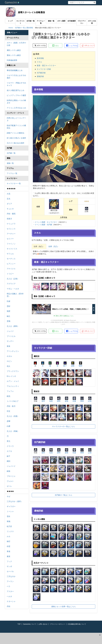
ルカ (8, 536)
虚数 (73, 364)
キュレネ (10, 209)
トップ (10, 21)
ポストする (40, 45)
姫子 (8, 456)
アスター (10, 591)
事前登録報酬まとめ (15, 70)
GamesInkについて (30, 624)
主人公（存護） (13, 416)
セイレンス (11, 229)
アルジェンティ (13, 386)
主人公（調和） (13, 326)
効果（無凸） (39, 246)
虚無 (66, 399)
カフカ (9, 451)
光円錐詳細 (41, 73)
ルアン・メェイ (13, 381)
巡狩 (43, 399)
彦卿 (8, 421)
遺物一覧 (51, 21)
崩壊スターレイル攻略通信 (31, 12)
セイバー (10, 239)
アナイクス (11, 269)
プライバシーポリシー (57, 624)
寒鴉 (8, 521)
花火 (8, 366)
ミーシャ (10, 511)
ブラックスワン (13, 371)
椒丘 (8, 316)
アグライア (11, 284)
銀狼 (8, 471)
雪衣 (8, 516)
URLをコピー (88, 46)
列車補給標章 (12, 60)
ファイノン (11, 244)
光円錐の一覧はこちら (63, 495)
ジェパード (11, 466)
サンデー (10, 341)
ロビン (9, 361)
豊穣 (82, 399)
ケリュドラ (11, 224)
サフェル (10, 254)
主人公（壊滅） (13, 431)
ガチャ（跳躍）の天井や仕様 (16, 44)
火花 (8, 194)
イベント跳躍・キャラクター (46, 222)
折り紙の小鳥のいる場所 (16, 138)
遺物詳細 (40, 76)
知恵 (51, 399)
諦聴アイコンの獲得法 (15, 133)
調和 (59, 399)
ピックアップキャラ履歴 (16, 95)
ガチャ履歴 (61, 21)
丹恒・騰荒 (11, 214)
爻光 (8, 199)
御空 (8, 541)
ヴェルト (10, 481)
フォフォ (10, 391)
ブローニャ (11, 476)
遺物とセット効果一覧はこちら (63, 607)
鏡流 (8, 396)
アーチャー (11, 234)
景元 (8, 441)
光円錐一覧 (31, 21)
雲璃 (8, 321)
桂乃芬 (9, 526)
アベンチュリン (13, 351)
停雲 (8, 546)
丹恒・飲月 (11, 406)
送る (55, 45)
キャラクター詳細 (44, 69)
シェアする (72, 45)
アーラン (10, 581)
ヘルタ (9, 596)
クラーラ (10, 446)
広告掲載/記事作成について (77, 624)
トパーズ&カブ (13, 401)
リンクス (10, 531)
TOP (19, 624)
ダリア (9, 204)
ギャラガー (11, 506)
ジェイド (10, 331)
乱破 (8, 301)
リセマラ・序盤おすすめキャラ (16, 84)
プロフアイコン (82, 22)
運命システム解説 (14, 55)
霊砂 (8, 306)
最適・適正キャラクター (46, 65)
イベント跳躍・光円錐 (43, 225)
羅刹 (8, 461)
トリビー (10, 274)
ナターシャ (11, 601)
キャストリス (12, 249)
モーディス (11, 259)
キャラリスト (20, 22)
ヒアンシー (11, 264)
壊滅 (35, 399)
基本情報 (40, 58)
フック (9, 561)
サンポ (9, 566)
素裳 (8, 556)
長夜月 (9, 219)
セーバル (10, 571)
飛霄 (8, 311)
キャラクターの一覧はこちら (63, 426)
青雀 (8, 551)
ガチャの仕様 (92, 22)
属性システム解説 (14, 50)
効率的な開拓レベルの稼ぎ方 (16, 102)
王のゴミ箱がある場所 (15, 143)
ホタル (9, 356)
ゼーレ (9, 486)
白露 (8, 426)
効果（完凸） (54, 246)
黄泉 (8, 346)
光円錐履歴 (72, 21)
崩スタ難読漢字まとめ (15, 90)
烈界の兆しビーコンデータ (16, 119)
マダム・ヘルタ (13, 289)
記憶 (90, 399)
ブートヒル (11, 336)
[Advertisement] (49, 638)
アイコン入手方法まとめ (16, 108)
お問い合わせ (43, 624)
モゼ (8, 496)
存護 (74, 399)
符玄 (8, 411)
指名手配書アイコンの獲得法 (16, 127)
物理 (80, 364)
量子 (65, 364)
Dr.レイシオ (11, 376)
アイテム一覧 (41, 22)
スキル (39, 62)
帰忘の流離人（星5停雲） (15, 295)
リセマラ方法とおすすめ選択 (16, 77)
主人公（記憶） (13, 279)
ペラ (8, 586)
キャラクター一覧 (14, 183)
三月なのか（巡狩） (15, 501)
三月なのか (11, 576)
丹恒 (8, 606)
